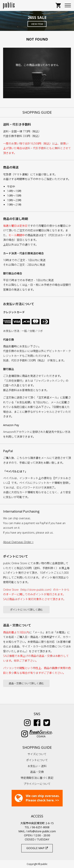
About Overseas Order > (18, 542)
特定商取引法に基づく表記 (37, 778)
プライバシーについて (37, 784)
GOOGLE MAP (37, 848)
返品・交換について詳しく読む (26, 683)
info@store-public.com (42, 831)
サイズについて (37, 754)
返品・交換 (37, 772)
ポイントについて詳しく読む (26, 610)
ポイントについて (37, 760)
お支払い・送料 (37, 766)
